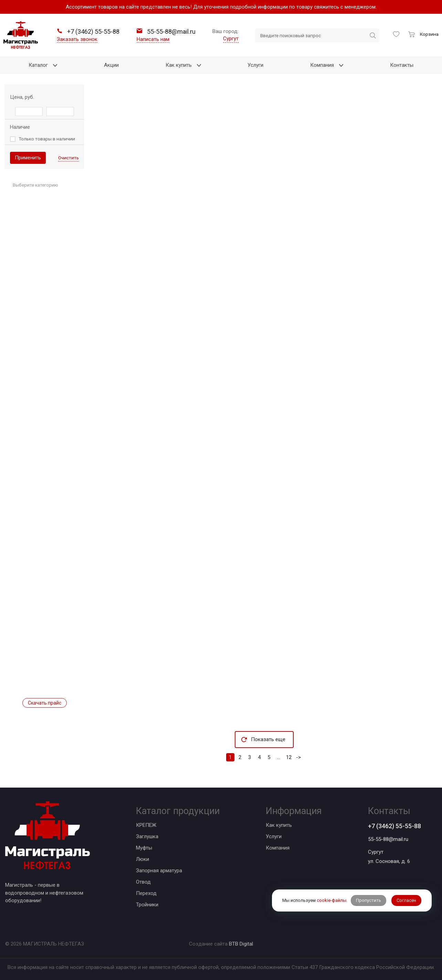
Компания (278, 848)
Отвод (143, 882)
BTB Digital (241, 944)
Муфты (144, 848)
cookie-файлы (331, 900)
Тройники (147, 905)
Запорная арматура (159, 871)
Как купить (279, 825)
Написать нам (153, 39)
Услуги (274, 836)
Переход (146, 893)
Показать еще (268, 739)
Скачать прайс (45, 703)
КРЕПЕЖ (146, 825)
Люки (143, 859)
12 (289, 757)
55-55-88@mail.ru (388, 839)
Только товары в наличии (47, 139)
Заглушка (147, 836)
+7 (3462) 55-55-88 (394, 826)
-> (298, 757)
